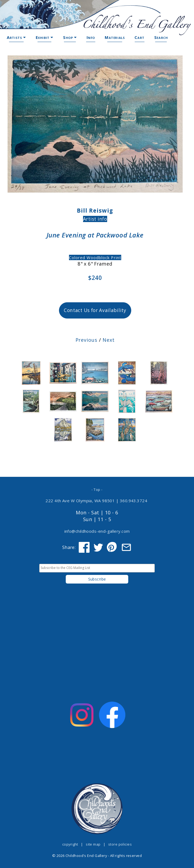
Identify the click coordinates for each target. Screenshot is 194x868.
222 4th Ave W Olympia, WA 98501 (80, 501)
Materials (115, 37)
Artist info (95, 219)
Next (109, 340)
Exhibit (45, 37)
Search (161, 37)
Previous (86, 340)
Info (91, 37)
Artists (16, 37)
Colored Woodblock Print (95, 257)
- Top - (97, 490)
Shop (70, 37)
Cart (139, 37)
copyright (70, 844)
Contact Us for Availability (95, 310)
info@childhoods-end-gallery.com (97, 531)
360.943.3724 (133, 501)
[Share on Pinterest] (112, 547)
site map (93, 844)
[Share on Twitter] (98, 547)
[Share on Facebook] (84, 547)
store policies (120, 844)
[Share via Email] (126, 547)
